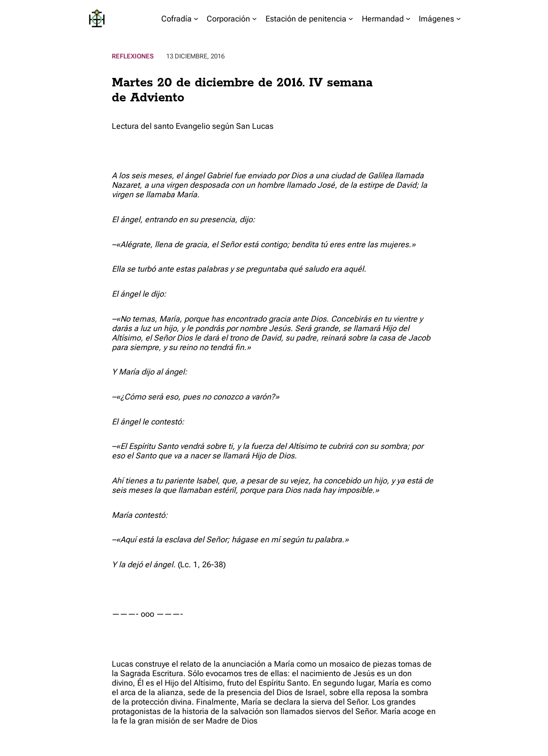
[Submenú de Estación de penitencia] (351, 18)
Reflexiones (133, 56)
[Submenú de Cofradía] (196, 18)
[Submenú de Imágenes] (459, 18)
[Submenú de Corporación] (255, 18)
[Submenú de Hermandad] (408, 18)
